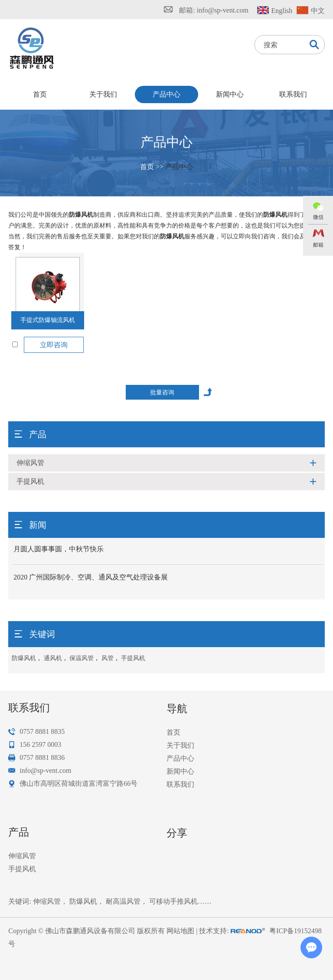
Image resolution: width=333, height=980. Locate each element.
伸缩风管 (30, 463)
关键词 (42, 634)
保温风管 (82, 658)
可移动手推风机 (173, 901)
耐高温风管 (123, 901)
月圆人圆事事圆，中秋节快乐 (59, 549)
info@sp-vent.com (223, 10)
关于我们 (103, 94)
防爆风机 (24, 658)
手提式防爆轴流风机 (48, 320)
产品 (38, 434)
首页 (40, 94)
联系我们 (293, 94)
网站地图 (180, 931)
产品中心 (166, 94)
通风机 (53, 658)
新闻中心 (230, 94)
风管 (108, 658)
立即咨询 (54, 345)
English (282, 11)
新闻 (38, 525)
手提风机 (30, 481)
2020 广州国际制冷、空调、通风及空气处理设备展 (91, 577)
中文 (318, 11)
